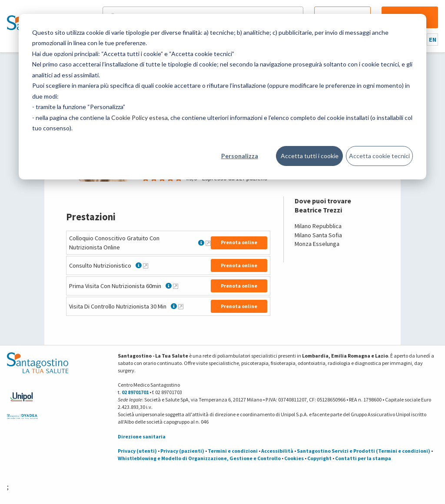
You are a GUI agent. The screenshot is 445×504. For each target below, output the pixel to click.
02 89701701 (135, 392)
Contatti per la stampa (363, 458)
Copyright (319, 458)
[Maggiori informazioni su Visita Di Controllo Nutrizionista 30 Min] (181, 306)
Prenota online (239, 242)
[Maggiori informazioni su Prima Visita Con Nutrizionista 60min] (176, 286)
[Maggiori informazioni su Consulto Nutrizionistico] (146, 265)
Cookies (294, 458)
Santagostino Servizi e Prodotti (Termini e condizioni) (364, 451)
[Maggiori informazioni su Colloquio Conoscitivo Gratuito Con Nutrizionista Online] (208, 243)
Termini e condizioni (233, 451)
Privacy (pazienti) (182, 451)
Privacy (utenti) (137, 451)
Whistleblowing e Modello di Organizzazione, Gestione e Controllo (199, 458)
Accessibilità (277, 451)
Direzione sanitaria (142, 436)
